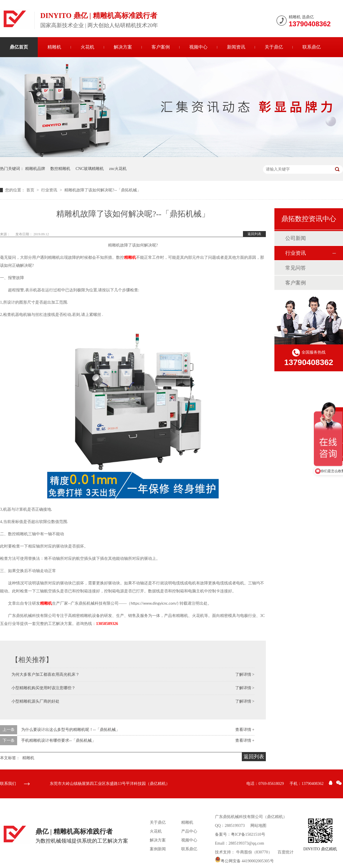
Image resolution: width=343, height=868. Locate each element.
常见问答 (296, 268)
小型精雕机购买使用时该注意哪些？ (43, 688)
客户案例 (161, 47)
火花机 (87, 47)
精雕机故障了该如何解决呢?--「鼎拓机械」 (103, 190)
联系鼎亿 (312, 47)
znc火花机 (118, 169)
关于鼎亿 (274, 47)
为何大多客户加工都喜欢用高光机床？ (45, 674)
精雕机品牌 (35, 169)
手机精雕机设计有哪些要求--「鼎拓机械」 (58, 740)
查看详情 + (245, 730)
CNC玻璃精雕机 (90, 169)
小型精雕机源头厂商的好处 (35, 701)
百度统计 (286, 852)
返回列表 (254, 234)
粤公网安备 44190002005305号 (244, 861)
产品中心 (189, 831)
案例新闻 (158, 849)
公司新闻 (296, 238)
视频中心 (198, 47)
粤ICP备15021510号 (248, 834)
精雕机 (54, 47)
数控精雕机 (60, 169)
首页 (31, 190)
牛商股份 (244, 852)
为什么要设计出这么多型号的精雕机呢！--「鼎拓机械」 (70, 730)
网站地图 (258, 826)
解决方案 (123, 47)
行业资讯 (50, 190)
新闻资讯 (236, 47)
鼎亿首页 (19, 47)
